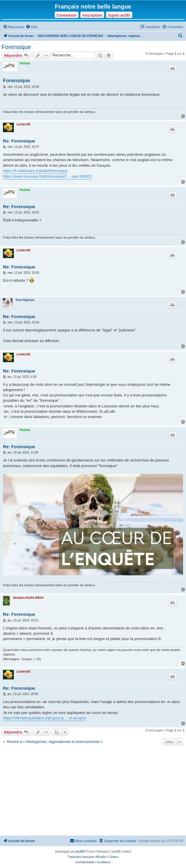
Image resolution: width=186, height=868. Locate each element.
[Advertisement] (93, 791)
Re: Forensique (19, 141)
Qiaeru (114, 857)
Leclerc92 (24, 124)
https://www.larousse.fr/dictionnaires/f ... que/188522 (47, 176)
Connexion (67, 15)
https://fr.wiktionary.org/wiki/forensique (35, 171)
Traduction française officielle (87, 857)
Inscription (92, 15)
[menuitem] (32, 27)
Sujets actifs (119, 15)
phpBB (79, 852)
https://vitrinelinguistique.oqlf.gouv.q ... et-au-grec (45, 718)
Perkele (25, 63)
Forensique (16, 47)
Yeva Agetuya (25, 300)
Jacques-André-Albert (28, 598)
